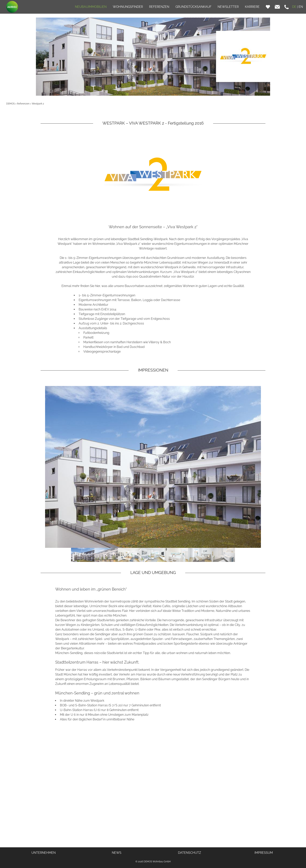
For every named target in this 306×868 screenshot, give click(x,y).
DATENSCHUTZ (189, 853)
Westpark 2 (38, 104)
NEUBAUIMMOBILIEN (91, 7)
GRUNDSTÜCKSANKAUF (193, 7)
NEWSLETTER (228, 7)
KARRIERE (252, 7)
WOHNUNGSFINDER (128, 7)
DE (294, 7)
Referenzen (23, 104)
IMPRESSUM (264, 853)
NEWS (117, 853)
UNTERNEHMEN (44, 853)
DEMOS (10, 104)
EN (301, 7)
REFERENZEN (159, 7)
